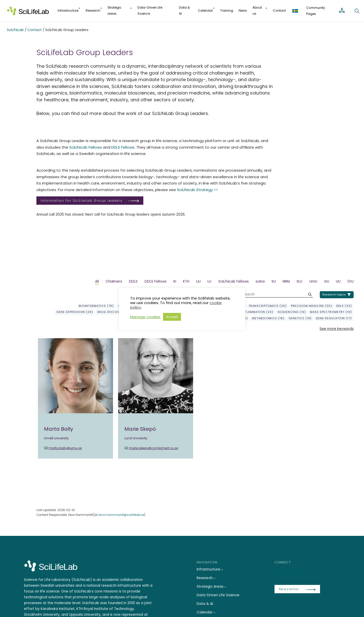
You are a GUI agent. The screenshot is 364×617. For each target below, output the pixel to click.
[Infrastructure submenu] (222, 569)
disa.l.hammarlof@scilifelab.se (121, 515)
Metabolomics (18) (268, 318)
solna (260, 281)
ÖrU (350, 281)
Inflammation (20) (257, 312)
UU (338, 281)
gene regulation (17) (334, 318)
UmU (313, 281)
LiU (198, 281)
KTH (186, 281)
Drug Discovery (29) (115, 312)
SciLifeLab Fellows (86, 147)
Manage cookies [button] (145, 317)
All (97, 281)
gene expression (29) (75, 312)
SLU (299, 281)
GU (327, 281)
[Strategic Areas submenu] (225, 587)
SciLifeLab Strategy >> (197, 190)
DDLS (133, 281)
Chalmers (114, 281)
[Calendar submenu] (214, 612)
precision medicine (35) (312, 306)
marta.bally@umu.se (65, 448)
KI (175, 281)
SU (274, 281)
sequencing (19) (292, 312)
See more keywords (337, 329)
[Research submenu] (214, 578)
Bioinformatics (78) (96, 306)
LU (209, 281)
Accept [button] (172, 317)
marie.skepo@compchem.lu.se (153, 448)
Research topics (334, 294)
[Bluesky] (290, 575)
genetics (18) (300, 318)
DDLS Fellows (123, 147)
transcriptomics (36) (268, 306)
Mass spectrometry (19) (331, 312)
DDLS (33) (344, 306)
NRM (286, 281)
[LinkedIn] (279, 575)
